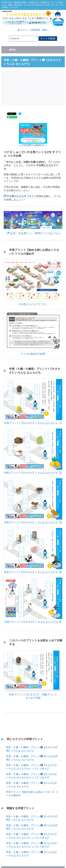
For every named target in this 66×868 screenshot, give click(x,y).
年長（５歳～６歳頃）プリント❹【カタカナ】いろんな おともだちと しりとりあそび (32, 767)
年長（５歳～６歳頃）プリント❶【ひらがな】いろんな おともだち (32, 785)
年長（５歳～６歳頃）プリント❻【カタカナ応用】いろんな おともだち (32, 749)
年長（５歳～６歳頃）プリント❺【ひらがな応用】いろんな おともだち (32, 758)
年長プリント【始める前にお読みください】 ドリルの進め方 (32, 794)
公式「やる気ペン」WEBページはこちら (35, 233)
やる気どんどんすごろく (20, 196)
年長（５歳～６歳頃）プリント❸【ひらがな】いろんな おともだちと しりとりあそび (32, 776)
